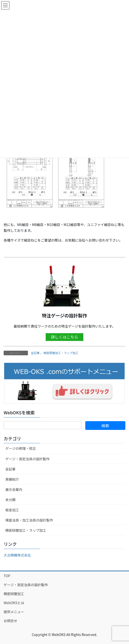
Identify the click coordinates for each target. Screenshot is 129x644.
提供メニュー (14, 612)
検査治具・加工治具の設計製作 (29, 520)
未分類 (10, 500)
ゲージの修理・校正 (21, 448)
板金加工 (12, 510)
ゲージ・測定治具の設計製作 (27, 459)
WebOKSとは (14, 603)
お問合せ (10, 621)
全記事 (35, 353)
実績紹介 (12, 479)
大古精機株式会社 (17, 555)
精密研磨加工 (14, 594)
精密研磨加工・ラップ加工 (61, 353)
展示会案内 (14, 489)
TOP (7, 576)
